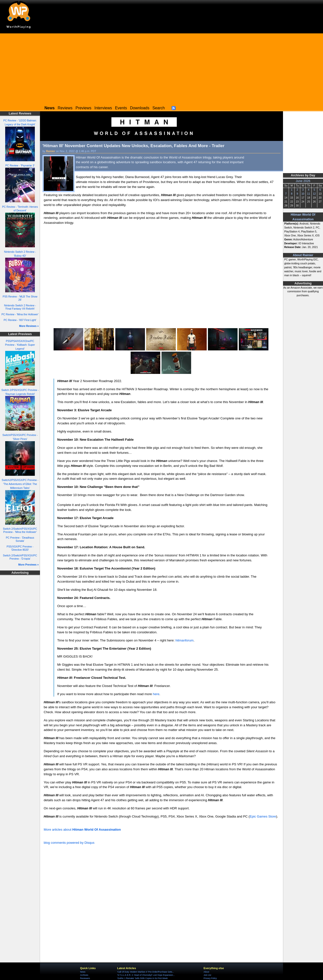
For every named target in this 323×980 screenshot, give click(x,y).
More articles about (82, 830)
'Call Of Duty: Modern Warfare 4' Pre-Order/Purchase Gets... (145, 972)
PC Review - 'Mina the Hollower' (20, 314)
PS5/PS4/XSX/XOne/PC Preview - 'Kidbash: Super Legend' (20, 345)
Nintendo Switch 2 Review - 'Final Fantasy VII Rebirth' (20, 307)
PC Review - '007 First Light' (20, 320)
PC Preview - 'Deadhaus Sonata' (20, 539)
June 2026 (303, 181)
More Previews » (29, 565)
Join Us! (207, 975)
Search (159, 108)
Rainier (51, 151)
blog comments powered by (69, 843)
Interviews (103, 108)
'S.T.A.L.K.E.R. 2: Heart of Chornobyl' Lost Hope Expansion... (146, 975)
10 (303, 194)
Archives (84, 975)
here (156, 694)
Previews (83, 108)
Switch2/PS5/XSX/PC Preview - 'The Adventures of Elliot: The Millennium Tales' (20, 484)
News (83, 972)
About (206, 972)
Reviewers (85, 978)
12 (314, 194)
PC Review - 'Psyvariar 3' (20, 165)
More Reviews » (29, 326)
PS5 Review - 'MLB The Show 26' (20, 298)
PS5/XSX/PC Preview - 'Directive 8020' (20, 548)
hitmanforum (184, 640)
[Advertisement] (161, 68)
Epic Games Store (263, 816)
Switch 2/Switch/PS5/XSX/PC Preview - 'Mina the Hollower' (20, 530)
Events (121, 108)
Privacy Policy (210, 978)
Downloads (140, 108)
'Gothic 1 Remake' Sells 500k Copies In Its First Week (142, 978)
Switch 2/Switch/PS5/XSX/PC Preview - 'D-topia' (20, 557)
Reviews (65, 108)
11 (309, 194)
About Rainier (303, 255)
